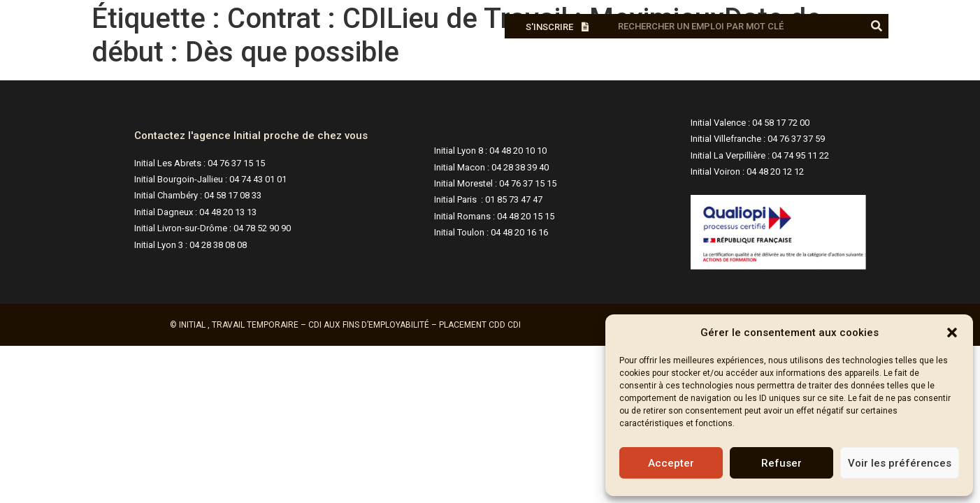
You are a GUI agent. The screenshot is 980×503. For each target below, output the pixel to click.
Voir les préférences (900, 463)
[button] (952, 333)
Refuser (781, 463)
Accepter (671, 463)
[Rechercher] (876, 26)
